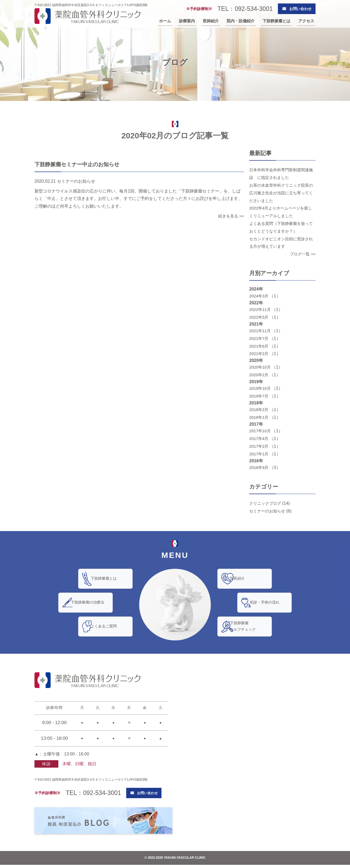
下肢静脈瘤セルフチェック (249, 626)
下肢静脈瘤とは (276, 22)
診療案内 (187, 22)
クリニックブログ (266, 503)
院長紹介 (243, 579)
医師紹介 (211, 22)
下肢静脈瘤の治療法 (94, 602)
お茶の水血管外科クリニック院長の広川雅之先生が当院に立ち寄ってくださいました (281, 193)
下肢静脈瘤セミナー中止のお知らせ (80, 164)
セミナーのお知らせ (268, 511)
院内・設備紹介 (241, 22)
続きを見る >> (230, 216)
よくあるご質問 (110, 626)
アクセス (306, 22)
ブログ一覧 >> (302, 254)
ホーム (165, 22)
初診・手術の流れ (271, 602)
